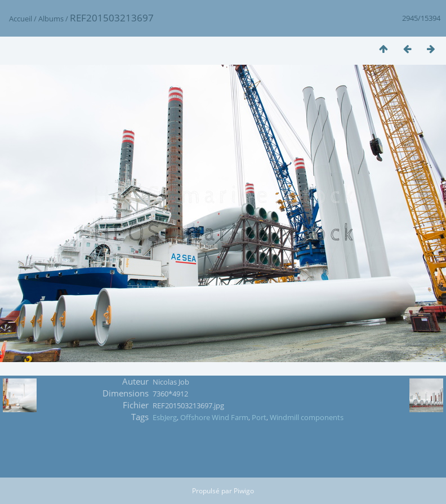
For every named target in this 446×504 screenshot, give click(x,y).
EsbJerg (165, 417)
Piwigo (244, 491)
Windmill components (307, 417)
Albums (51, 19)
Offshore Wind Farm (214, 417)
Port (259, 417)
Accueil (21, 19)
